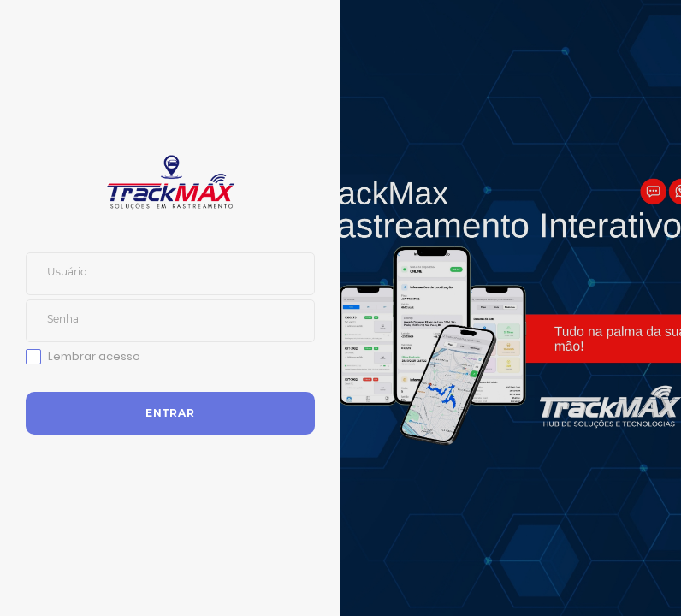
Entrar (170, 413)
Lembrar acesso (94, 357)
